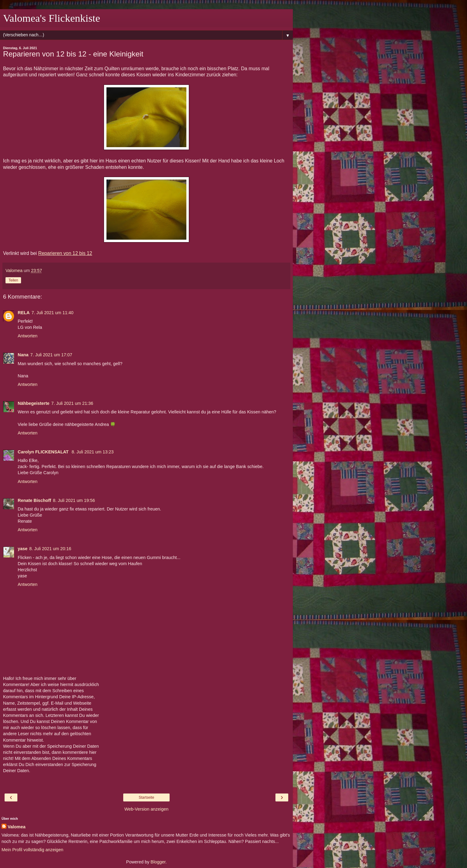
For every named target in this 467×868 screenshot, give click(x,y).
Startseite (147, 797)
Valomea (16, 827)
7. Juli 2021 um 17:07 (51, 355)
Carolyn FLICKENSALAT (44, 452)
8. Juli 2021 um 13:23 (93, 452)
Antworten (28, 336)
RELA (24, 313)
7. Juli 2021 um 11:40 (52, 313)
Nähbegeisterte (34, 403)
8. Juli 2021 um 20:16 (50, 549)
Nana (23, 355)
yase (23, 549)
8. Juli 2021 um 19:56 (74, 500)
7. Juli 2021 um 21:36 (72, 403)
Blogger (158, 862)
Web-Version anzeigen (147, 809)
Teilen (13, 280)
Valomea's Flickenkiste (52, 18)
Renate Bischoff (34, 500)
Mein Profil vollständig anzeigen (32, 850)
